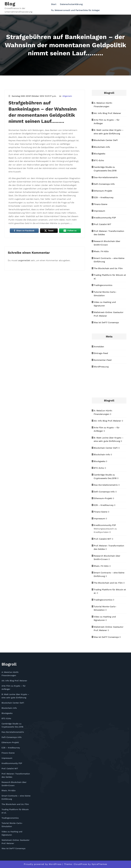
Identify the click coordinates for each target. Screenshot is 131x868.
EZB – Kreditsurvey (104, 197)
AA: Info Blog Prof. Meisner (107, 113)
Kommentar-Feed (103, 360)
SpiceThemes (99, 864)
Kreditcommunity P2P (105, 218)
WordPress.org (101, 367)
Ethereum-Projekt (103, 191)
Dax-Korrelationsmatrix (106, 177)
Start (54, 4)
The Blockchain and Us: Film (108, 268)
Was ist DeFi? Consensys (106, 322)
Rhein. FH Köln (101, 251)
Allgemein (67, 96)
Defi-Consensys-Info (104, 184)
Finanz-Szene (100, 204)
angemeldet (24, 260)
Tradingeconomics (103, 285)
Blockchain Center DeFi (106, 140)
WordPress (55, 864)
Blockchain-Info (102, 147)
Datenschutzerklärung (71, 4)
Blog (10, 4)
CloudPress (80, 864)
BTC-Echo (99, 160)
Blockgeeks (99, 154)
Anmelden (99, 347)
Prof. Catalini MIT (102, 224)
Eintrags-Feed (101, 353)
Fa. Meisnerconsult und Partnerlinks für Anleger (75, 10)
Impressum (99, 211)
